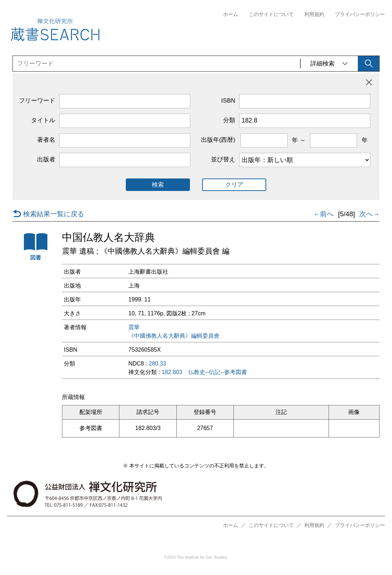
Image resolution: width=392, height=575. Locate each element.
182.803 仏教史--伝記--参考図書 (204, 372)
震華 (134, 327)
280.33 (157, 364)
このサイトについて (271, 14)
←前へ (323, 214)
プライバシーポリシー (360, 14)
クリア (234, 185)
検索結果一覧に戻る (48, 214)
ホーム (231, 14)
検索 (158, 185)
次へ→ (369, 214)
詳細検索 (329, 64)
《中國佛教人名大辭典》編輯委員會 (174, 336)
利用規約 (314, 14)
